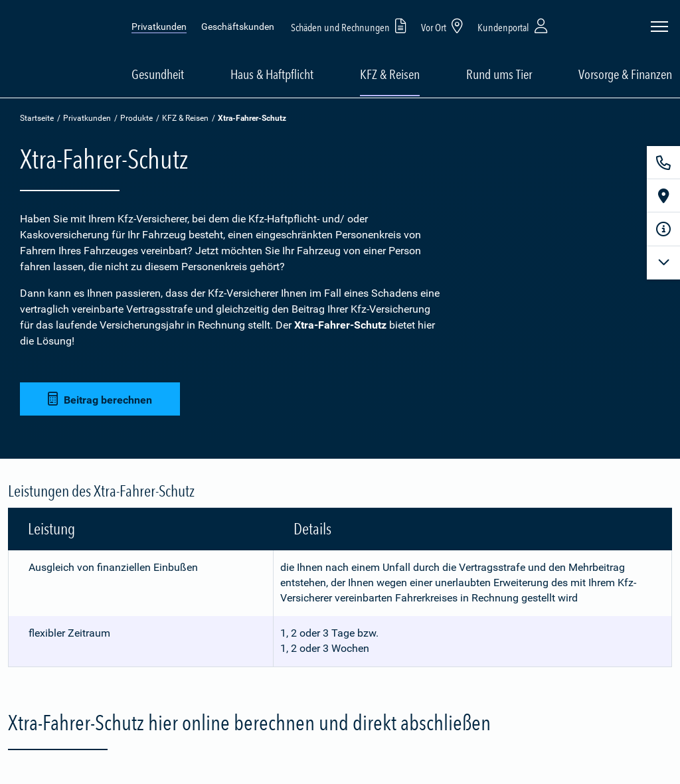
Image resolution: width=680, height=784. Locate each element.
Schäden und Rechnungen (351, 26)
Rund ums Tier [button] (499, 74)
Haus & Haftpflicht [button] (272, 74)
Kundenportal (514, 26)
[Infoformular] (663, 229)
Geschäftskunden (238, 27)
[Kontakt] (663, 163)
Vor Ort (444, 26)
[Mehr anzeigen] (663, 263)
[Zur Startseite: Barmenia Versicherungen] (59, 49)
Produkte (136, 118)
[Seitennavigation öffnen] (659, 27)
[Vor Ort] (663, 196)
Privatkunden (159, 27)
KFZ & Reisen (185, 118)
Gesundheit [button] (158, 74)
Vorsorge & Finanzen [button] (625, 74)
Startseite (37, 118)
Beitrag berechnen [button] (100, 399)
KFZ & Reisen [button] (390, 74)
